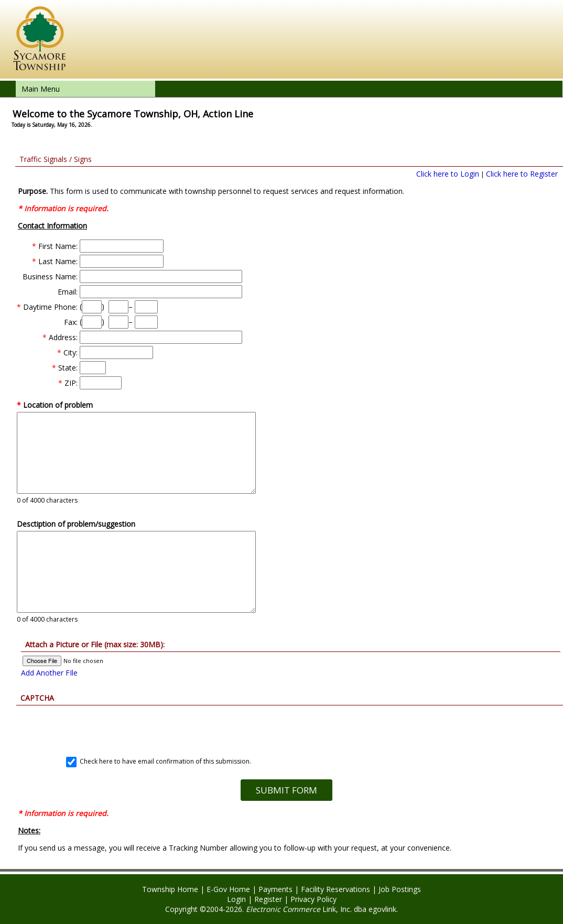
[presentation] (286, 726)
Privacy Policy (313, 899)
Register (268, 899)
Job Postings (400, 889)
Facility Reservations (335, 889)
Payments (275, 889)
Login (236, 899)
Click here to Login (448, 174)
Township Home (170, 889)
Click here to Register (522, 174)
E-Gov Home (228, 889)
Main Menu (41, 89)
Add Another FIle (49, 673)
